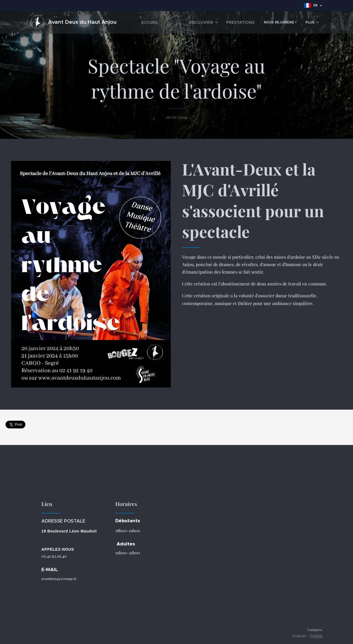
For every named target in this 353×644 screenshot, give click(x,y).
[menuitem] (161, 22)
